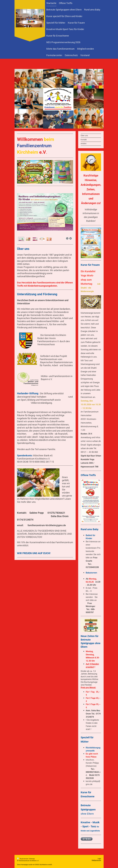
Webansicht (96, 860)
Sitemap (32, 859)
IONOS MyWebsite (41, 865)
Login (99, 858)
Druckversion (23, 859)
